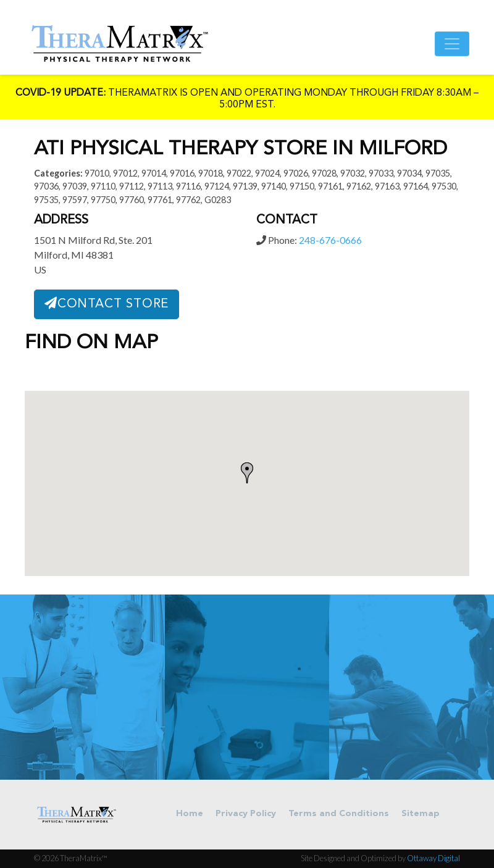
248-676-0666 (330, 240)
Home (190, 814)
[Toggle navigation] (452, 44)
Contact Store (107, 304)
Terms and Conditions (339, 814)
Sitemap (421, 814)
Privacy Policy (246, 814)
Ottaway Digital (433, 858)
